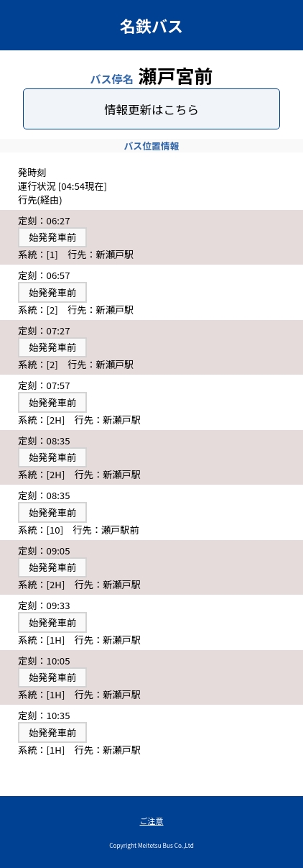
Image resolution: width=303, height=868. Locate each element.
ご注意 (152, 821)
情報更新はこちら (151, 109)
